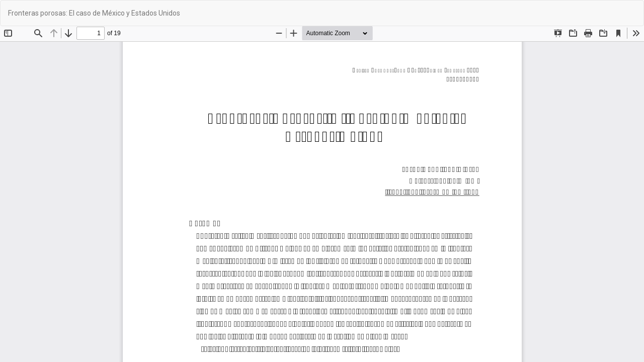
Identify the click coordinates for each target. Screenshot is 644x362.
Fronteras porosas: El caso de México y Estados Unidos (94, 13)
